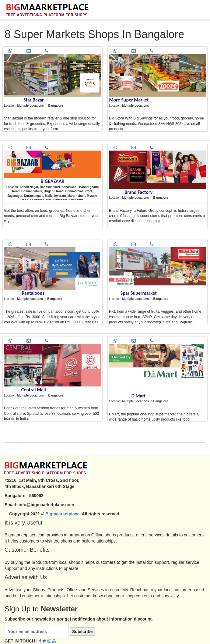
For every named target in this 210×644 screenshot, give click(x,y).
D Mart (139, 396)
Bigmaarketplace (62, 514)
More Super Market (129, 100)
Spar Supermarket (139, 293)
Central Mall (34, 390)
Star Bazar (34, 100)
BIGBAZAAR (53, 181)
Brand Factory (138, 192)
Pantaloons (33, 293)
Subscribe (82, 632)
